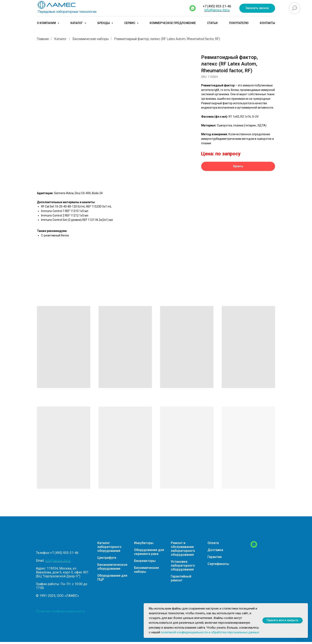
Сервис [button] (130, 23)
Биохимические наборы (91, 39)
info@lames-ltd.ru (217, 10)
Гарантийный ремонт (181, 578)
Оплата (213, 543)
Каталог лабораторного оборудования (109, 547)
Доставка (215, 550)
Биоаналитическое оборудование (112, 567)
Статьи (212, 23)
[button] (257, 8)
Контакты (267, 23)
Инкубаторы (144, 543)
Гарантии (215, 557)
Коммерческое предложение (173, 23)
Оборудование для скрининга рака (149, 552)
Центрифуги (107, 558)
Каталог (61, 39)
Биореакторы (145, 561)
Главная (43, 39)
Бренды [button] (104, 23)
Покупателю (239, 23)
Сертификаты (218, 564)
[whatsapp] (193, 8)
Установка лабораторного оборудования (183, 566)
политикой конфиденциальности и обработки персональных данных (210, 632)
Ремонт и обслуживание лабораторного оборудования (183, 549)
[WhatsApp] (254, 547)
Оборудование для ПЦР (112, 578)
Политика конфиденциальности (60, 611)
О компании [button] (47, 23)
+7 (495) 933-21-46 (217, 6)
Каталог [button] (77, 23)
